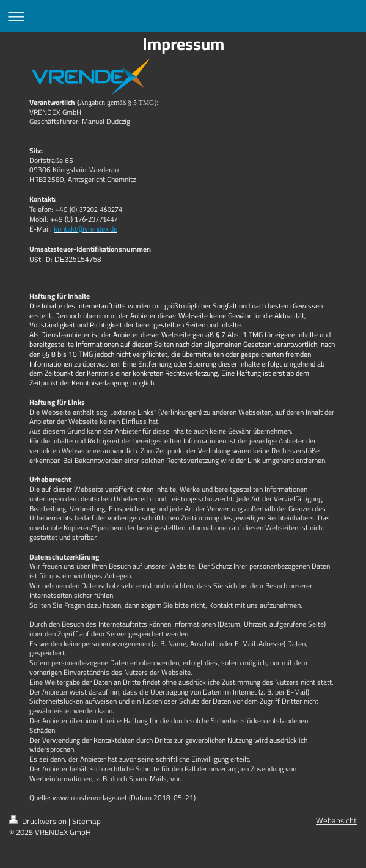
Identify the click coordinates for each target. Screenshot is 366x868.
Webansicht (336, 821)
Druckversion (39, 821)
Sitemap (86, 821)
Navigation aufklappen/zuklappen (183, 16)
